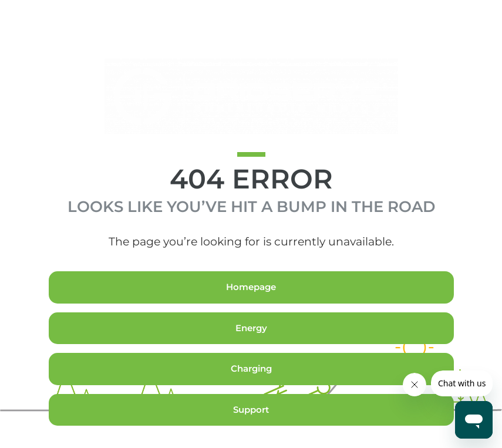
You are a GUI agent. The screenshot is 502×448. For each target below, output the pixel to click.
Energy (251, 350)
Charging (251, 391)
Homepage (251, 309)
